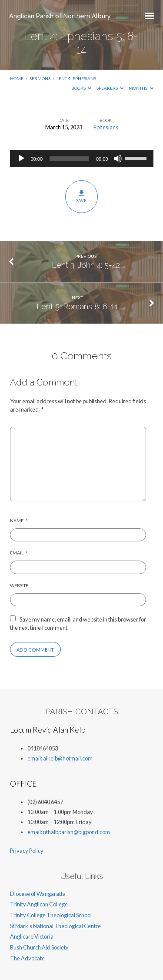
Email (19, 553)
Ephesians (106, 127)
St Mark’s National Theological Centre (55, 926)
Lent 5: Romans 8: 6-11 (77, 306)
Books (81, 88)
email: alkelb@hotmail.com (60, 758)
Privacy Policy (27, 851)
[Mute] (118, 159)
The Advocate (27, 958)
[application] (82, 159)
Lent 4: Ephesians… (78, 78)
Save (81, 196)
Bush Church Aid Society (39, 947)
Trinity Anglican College (39, 904)
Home (17, 78)
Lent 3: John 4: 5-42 (86, 265)
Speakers (110, 88)
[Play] (21, 159)
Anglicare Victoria (32, 936)
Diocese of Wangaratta (38, 894)
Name (19, 520)
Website (19, 585)
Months (141, 88)
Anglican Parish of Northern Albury (60, 16)
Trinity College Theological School (51, 915)
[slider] (69, 159)
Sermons (40, 78)
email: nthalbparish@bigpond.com (69, 832)
